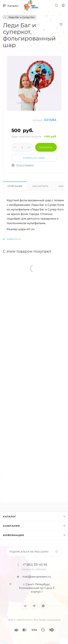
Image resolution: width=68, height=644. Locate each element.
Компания (11, 526)
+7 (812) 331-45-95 (35, 565)
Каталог (10, 516)
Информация (14, 535)
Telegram (34, 606)
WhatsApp (43, 606)
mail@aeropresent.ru (37, 577)
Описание (15, 186)
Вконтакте (25, 606)
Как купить (40, 186)
